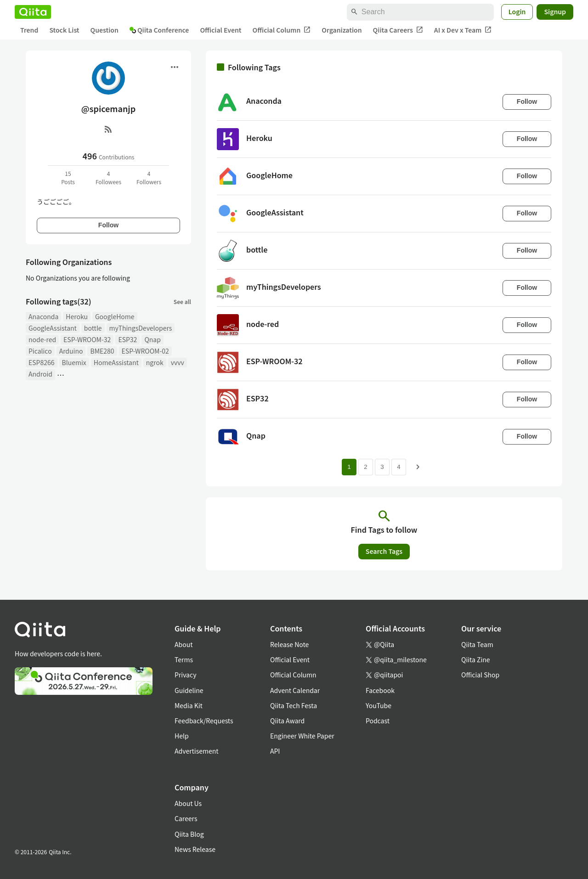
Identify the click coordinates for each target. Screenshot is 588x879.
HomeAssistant (116, 362)
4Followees (108, 177)
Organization (342, 30)
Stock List (64, 30)
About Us (188, 803)
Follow (108, 225)
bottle (93, 328)
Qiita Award (287, 721)
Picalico (40, 351)
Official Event (220, 30)
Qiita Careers (398, 30)
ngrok (155, 362)
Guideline (189, 690)
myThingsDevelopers (141, 328)
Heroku (77, 316)
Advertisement (197, 751)
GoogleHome (115, 316)
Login (517, 11)
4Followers (149, 177)
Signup (555, 11)
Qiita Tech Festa (294, 705)
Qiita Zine (476, 659)
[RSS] (108, 129)
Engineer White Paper (302, 736)
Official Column (282, 30)
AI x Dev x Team (463, 30)
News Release (195, 849)
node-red (42, 339)
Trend (29, 30)
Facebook (380, 690)
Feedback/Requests (204, 721)
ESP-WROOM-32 (87, 339)
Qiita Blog (189, 834)
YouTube (379, 705)
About (184, 644)
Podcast (378, 721)
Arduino (71, 351)
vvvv (178, 362)
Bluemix (74, 362)
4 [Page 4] (399, 467)
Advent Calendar (295, 690)
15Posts (68, 177)
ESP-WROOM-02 (145, 351)
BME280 (102, 351)
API (275, 751)
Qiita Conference (159, 30)
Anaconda (43, 316)
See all (182, 301)
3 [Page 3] (382, 467)
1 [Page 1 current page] (349, 467)
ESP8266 (42, 362)
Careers (186, 818)
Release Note (289, 644)
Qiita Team (477, 644)
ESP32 (127, 339)
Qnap (153, 339)
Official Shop (480, 675)
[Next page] (418, 467)
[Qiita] (33, 12)
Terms (184, 659)
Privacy (185, 675)
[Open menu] (175, 67)
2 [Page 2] (365, 467)
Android (40, 374)
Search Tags (384, 551)
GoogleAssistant (53, 328)
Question (105, 30)
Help (182, 736)
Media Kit (189, 705)
